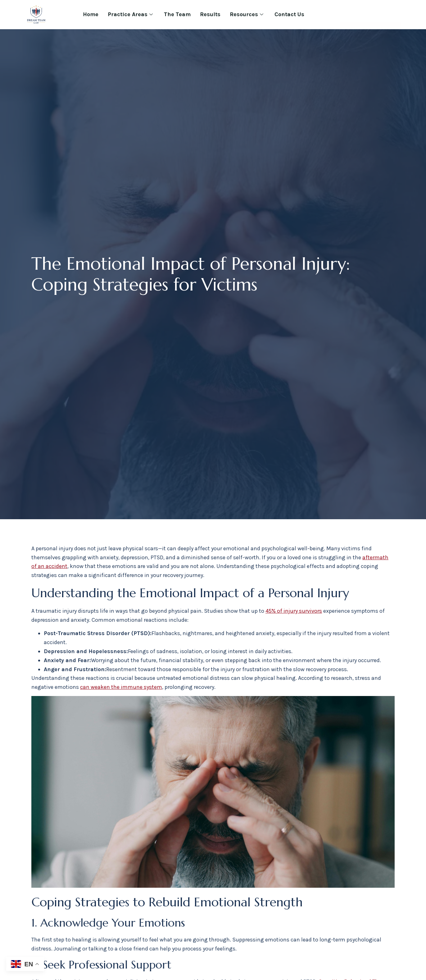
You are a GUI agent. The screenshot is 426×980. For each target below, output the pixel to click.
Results (210, 14)
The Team (177, 14)
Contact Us (289, 14)
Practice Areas (130, 14)
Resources (247, 14)
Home (91, 14)
